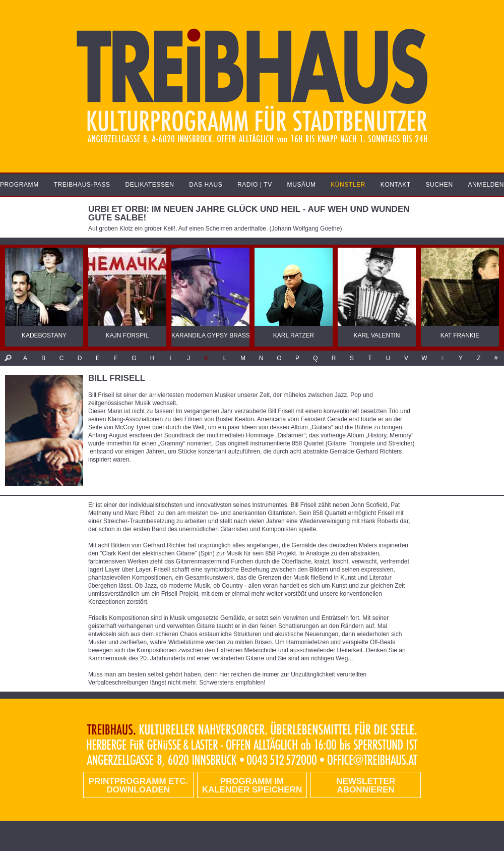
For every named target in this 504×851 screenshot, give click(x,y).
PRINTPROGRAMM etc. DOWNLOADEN (138, 785)
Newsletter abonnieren (366, 785)
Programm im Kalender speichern (252, 785)
